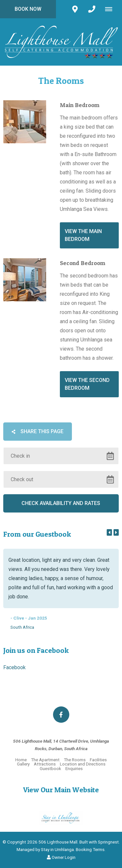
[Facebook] (61, 715)
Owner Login (61, 857)
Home (21, 760)
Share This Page (38, 431)
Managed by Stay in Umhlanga (45, 849)
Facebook (14, 667)
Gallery (23, 764)
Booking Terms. (91, 849)
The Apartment (45, 760)
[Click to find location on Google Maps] (75, 9)
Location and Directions (83, 764)
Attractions (45, 764)
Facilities (98, 760)
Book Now (28, 9)
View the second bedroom (87, 384)
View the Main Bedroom (83, 235)
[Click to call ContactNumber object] (92, 9)
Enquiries (74, 768)
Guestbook (50, 768)
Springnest (108, 842)
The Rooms (75, 760)
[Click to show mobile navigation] (111, 9)
